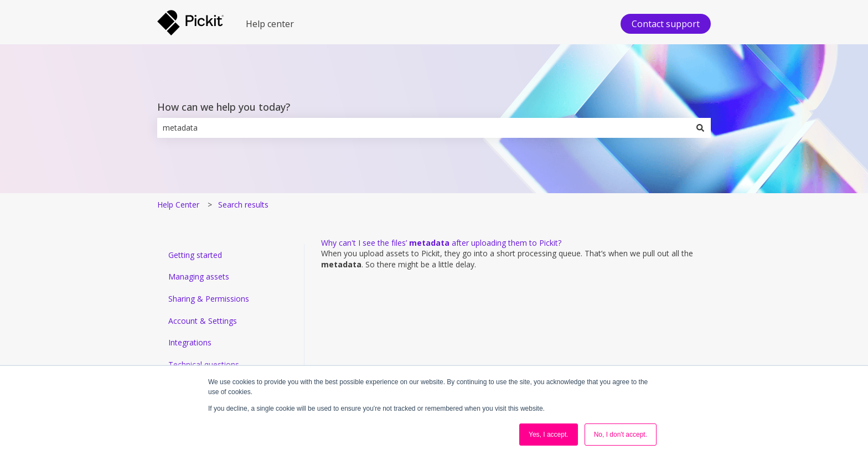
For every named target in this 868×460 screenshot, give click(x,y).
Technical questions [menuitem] (204, 365)
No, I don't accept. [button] (621, 435)
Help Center (178, 205)
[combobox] (423, 128)
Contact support (666, 24)
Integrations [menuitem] (190, 342)
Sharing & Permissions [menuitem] (209, 299)
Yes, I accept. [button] (549, 435)
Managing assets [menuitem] (199, 276)
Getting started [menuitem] (195, 255)
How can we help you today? (224, 107)
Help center (270, 24)
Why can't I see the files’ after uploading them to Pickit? (441, 243)
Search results (243, 205)
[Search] (700, 128)
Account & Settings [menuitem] (203, 321)
